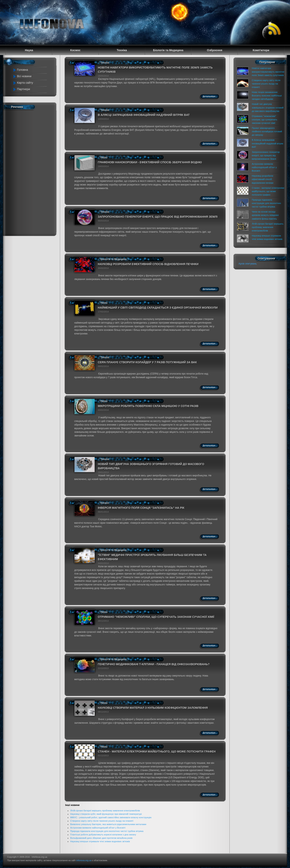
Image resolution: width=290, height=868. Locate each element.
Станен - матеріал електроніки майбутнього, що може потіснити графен (157, 751)
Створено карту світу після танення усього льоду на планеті (102, 821)
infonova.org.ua (84, 860)
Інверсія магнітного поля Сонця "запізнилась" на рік (141, 508)
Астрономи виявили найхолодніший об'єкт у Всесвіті (98, 828)
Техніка (105, 63)
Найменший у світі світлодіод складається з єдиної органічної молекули (158, 308)
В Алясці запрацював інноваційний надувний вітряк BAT (144, 115)
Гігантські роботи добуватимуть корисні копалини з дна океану (103, 835)
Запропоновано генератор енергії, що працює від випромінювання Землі (158, 217)
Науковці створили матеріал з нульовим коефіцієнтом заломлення (153, 708)
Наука (104, 157)
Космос (105, 503)
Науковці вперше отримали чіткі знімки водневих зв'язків (100, 841)
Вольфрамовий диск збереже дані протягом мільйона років (101, 838)
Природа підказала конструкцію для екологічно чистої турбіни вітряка (107, 831)
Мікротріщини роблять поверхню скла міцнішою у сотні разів (148, 406)
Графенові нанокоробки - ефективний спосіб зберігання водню (150, 162)
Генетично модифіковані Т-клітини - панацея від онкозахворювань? (154, 664)
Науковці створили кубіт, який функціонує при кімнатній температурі (106, 814)
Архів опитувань (248, 264)
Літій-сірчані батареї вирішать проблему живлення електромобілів (105, 811)
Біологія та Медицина (113, 259)
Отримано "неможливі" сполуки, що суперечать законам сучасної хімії (156, 617)
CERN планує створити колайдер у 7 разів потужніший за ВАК (147, 362)
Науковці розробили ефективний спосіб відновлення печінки (148, 264)
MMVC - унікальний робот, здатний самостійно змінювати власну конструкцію (111, 817)
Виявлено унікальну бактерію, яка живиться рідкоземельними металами (108, 824)
